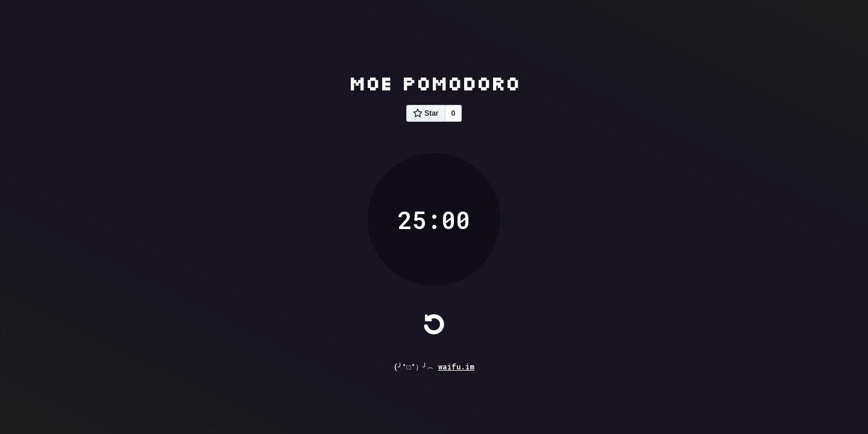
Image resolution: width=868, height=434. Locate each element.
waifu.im (456, 366)
